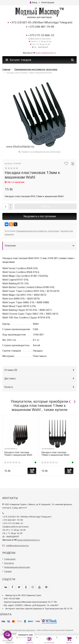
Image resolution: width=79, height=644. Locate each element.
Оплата (9, 387)
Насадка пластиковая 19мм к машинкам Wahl (55, 454)
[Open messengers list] (8, 635)
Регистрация (48, 2)
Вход (33, 2)
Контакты (9, 563)
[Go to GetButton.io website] (8, 641)
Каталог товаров (18, 60)
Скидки (8, 571)
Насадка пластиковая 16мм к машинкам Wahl (18, 454)
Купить (45, 206)
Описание (10, 246)
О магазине (10, 559)
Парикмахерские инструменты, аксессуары (38, 231)
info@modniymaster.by (17, 546)
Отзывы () (11, 370)
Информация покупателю (17, 567)
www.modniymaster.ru (46, 53)
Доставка (10, 378)
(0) (12, 463)
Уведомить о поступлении (40, 216)
